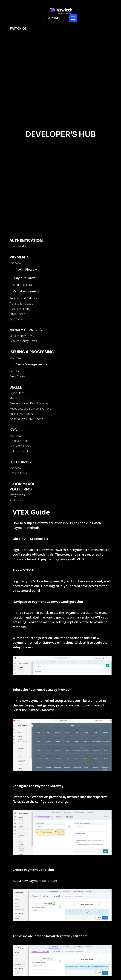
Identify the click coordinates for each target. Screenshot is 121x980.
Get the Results (19, 451)
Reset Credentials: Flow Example (30, 409)
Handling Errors (20, 309)
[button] (73, 18)
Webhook (16, 319)
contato (54, 18)
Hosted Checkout (21, 285)
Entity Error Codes (21, 414)
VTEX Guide (17, 500)
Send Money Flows (22, 336)
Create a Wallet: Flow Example (29, 403)
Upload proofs (19, 441)
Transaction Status (21, 303)
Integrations (17, 495)
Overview (15, 263)
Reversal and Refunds (23, 298)
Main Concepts (19, 398)
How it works (18, 246)
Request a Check (20, 446)
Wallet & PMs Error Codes (26, 419)
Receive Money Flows (23, 341)
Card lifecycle (18, 371)
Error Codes (17, 314)
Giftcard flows (18, 473)
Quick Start (16, 393)
